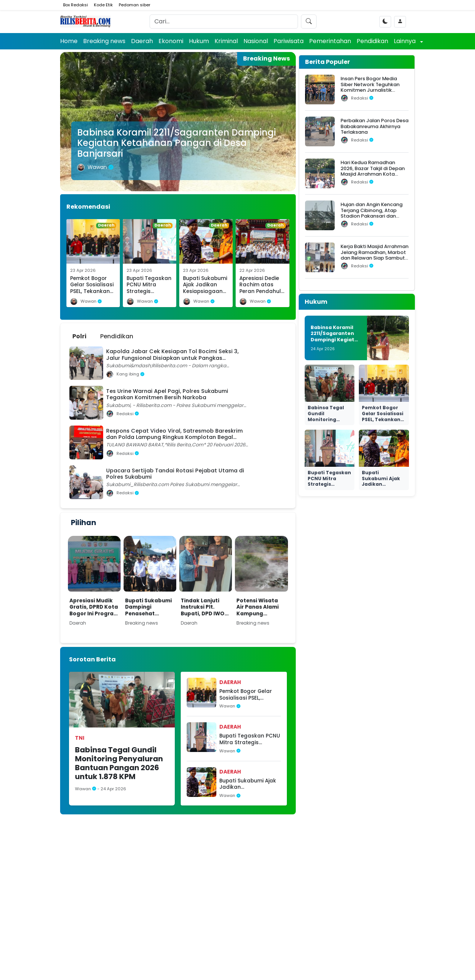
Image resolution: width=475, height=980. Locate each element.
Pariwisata (289, 41)
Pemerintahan (330, 41)
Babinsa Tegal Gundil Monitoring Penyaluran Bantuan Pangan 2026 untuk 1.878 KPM (119, 763)
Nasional (256, 41)
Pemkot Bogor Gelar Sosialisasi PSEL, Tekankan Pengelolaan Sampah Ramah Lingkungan (92, 295)
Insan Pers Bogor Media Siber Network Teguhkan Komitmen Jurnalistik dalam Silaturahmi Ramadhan (370, 90)
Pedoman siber (135, 5)
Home (69, 41)
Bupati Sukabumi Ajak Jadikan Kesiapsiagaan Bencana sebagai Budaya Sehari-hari (205, 295)
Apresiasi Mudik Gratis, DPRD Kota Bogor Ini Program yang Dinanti (94, 607)
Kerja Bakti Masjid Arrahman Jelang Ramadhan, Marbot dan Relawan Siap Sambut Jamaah (375, 255)
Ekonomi (171, 41)
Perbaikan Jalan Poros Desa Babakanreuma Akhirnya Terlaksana (375, 126)
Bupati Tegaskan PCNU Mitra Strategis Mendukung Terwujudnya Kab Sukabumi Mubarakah (250, 739)
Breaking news (104, 41)
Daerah (142, 41)
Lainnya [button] (405, 41)
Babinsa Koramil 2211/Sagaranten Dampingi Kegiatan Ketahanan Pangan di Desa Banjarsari (176, 143)
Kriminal (226, 41)
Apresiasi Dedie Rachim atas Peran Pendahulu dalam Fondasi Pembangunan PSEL (262, 295)
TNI (80, 738)
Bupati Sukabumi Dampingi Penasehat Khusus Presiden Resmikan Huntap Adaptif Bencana (149, 607)
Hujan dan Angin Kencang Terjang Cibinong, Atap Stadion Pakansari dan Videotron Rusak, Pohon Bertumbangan (372, 216)
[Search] (224, 22)
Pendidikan (372, 41)
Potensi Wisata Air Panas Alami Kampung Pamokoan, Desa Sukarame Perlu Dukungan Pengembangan (260, 607)
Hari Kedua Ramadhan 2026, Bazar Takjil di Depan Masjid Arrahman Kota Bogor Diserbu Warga (373, 171)
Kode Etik (103, 5)
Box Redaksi (76, 5)
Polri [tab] (79, 336)
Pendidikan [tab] (117, 336)
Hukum (199, 41)
